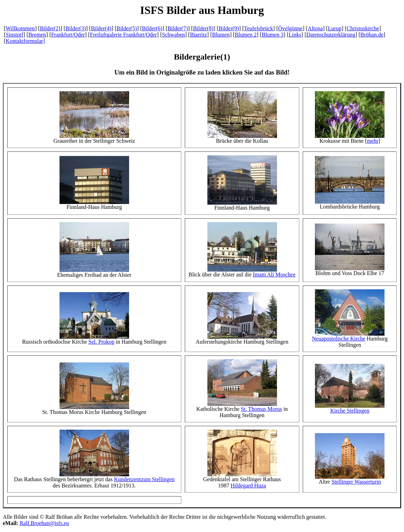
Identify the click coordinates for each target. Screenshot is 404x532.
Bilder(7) (178, 28)
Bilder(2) (50, 28)
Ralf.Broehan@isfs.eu (44, 523)
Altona (315, 28)
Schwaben (174, 35)
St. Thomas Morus (261, 409)
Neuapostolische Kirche (339, 339)
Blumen (221, 35)
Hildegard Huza (248, 486)
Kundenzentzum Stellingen (144, 479)
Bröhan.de (372, 35)
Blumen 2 (246, 35)
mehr (373, 141)
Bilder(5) (127, 28)
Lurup (335, 28)
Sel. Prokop (101, 342)
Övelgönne (290, 28)
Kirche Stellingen (350, 411)
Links (295, 35)
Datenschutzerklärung (331, 35)
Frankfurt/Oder (68, 35)
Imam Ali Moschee (274, 275)
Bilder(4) (101, 28)
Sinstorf (14, 35)
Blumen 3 (273, 35)
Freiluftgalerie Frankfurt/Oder (123, 35)
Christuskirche (363, 28)
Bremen (37, 35)
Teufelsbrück (258, 28)
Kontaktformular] (25, 41)
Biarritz (199, 35)
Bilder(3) (76, 28)
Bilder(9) (229, 28)
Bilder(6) (152, 28)
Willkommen (20, 28)
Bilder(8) (203, 28)
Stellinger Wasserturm (356, 482)
